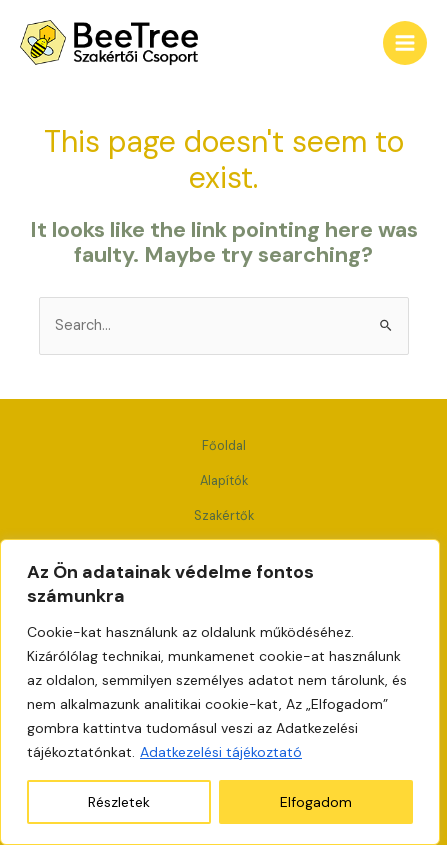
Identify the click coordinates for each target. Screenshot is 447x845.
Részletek (119, 802)
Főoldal (224, 445)
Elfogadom (316, 802)
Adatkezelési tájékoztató (221, 752)
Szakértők (224, 515)
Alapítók (224, 480)
